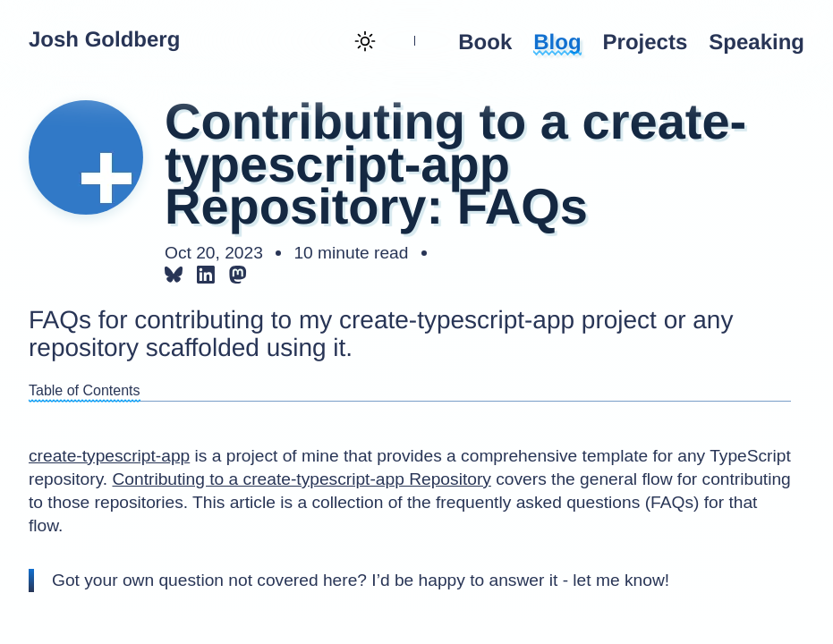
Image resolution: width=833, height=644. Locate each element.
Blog (557, 43)
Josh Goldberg (104, 40)
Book (485, 43)
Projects (646, 43)
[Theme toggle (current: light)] (363, 43)
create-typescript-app (109, 456)
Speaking (756, 43)
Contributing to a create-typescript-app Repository (301, 479)
